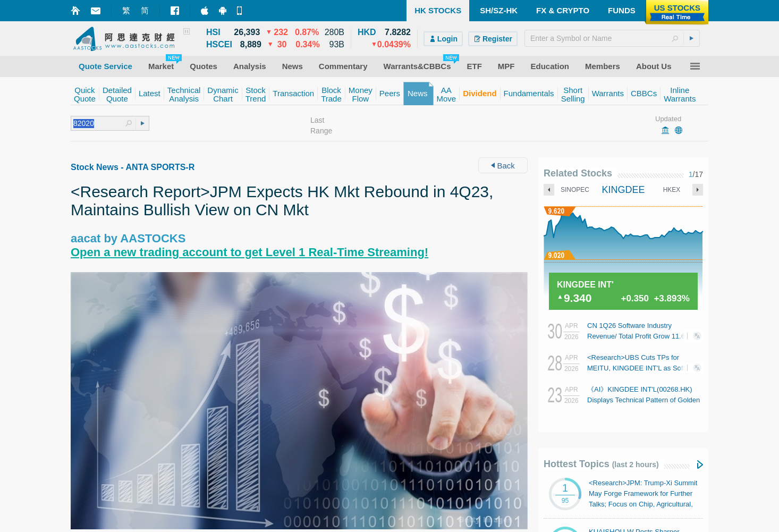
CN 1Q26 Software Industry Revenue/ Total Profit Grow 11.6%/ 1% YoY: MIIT (640, 336)
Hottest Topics (601, 464)
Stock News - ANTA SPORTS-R (133, 167)
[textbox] (612, 38)
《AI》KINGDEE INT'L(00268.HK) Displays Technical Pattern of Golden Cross (643, 400)
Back (503, 166)
